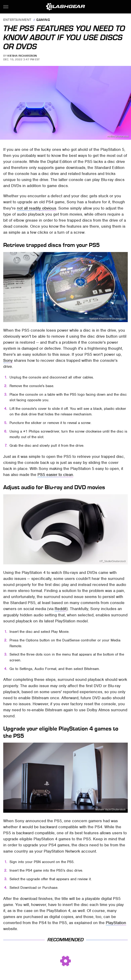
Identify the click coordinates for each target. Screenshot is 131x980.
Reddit (61, 609)
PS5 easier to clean (55, 475)
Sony (8, 360)
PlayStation (116, 923)
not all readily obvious (37, 208)
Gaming (43, 20)
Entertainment (17, 20)
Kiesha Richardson (22, 56)
